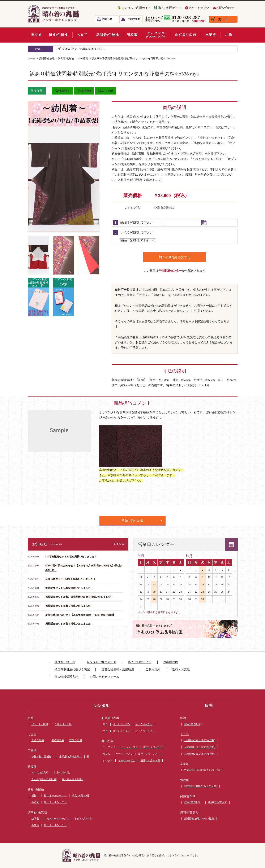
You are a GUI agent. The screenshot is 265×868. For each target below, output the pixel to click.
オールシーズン (122, 724)
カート (223, 19)
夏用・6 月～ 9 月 (153, 747)
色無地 (35, 825)
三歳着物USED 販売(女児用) (200, 754)
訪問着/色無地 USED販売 (73, 58)
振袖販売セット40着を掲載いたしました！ (69, 606)
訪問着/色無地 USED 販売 (199, 819)
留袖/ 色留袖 (36, 790)
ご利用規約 (134, 19)
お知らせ (107, 19)
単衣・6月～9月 (81, 795)
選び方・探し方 (65, 662)
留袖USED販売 (192, 802)
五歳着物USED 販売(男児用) (200, 747)
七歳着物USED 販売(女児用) (200, 740)
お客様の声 (171, 662)
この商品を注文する (175, 257)
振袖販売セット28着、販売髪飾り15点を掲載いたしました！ (79, 597)
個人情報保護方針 (66, 677)
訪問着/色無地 (47, 58)
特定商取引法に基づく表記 (72, 669)
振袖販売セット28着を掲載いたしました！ (69, 624)
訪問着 (35, 819)
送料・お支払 (181, 669)
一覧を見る (118, 544)
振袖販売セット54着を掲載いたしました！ (69, 588)
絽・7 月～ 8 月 (144, 724)
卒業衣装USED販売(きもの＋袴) (202, 770)
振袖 (31, 718)
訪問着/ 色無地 (37, 812)
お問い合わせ (225, 8)
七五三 (32, 734)
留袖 (34, 795)
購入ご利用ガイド (170, 8)
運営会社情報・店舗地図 (118, 669)
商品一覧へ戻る (132, 520)
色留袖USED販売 (217, 802)
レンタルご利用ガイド (136, 8)
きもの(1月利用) (40, 773)
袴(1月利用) (64, 773)
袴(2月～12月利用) (72, 779)
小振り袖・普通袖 (42, 757)
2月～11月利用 (64, 724)
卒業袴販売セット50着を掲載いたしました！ (70, 579)
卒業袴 (32, 751)
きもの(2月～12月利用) (44, 779)
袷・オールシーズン (55, 795)
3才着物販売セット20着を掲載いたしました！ (71, 557)
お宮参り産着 (110, 718)
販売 (209, 706)
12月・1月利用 (40, 724)
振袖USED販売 (192, 724)
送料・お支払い (199, 8)
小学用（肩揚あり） (70, 757)
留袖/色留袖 (188, 796)
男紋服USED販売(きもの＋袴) (200, 786)
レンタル (102, 706)
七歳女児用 (38, 740)
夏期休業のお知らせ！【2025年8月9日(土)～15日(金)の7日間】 (80, 615)
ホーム (31, 58)
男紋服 (32, 767)
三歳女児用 (76, 740)
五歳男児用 (58, 740)
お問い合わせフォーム (104, 677)
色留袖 (35, 802)
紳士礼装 (107, 741)
